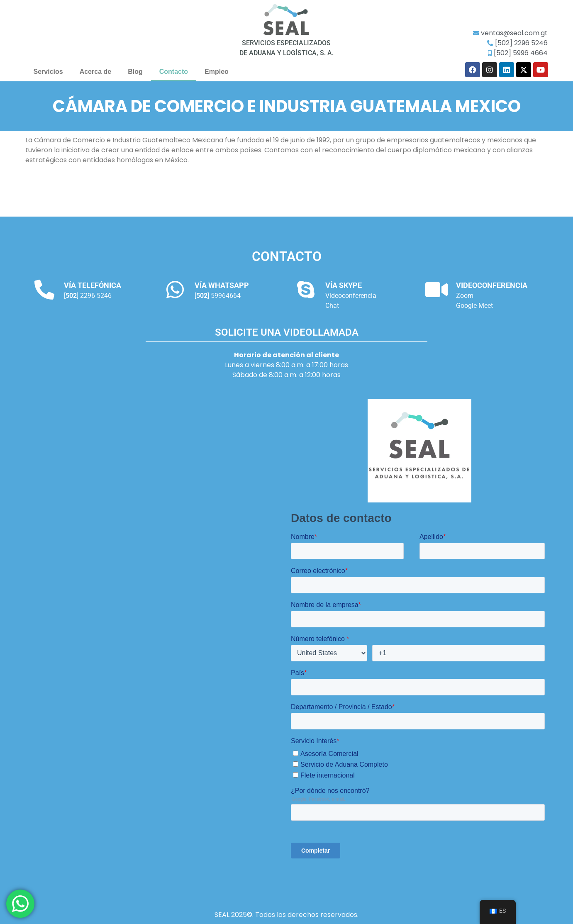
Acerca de (96, 72)
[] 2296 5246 (88, 296)
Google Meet (474, 306)
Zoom (465, 296)
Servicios (48, 72)
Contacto (174, 72)
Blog (135, 72)
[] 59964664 (218, 296)
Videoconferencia (351, 296)
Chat (332, 306)
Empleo (217, 72)
